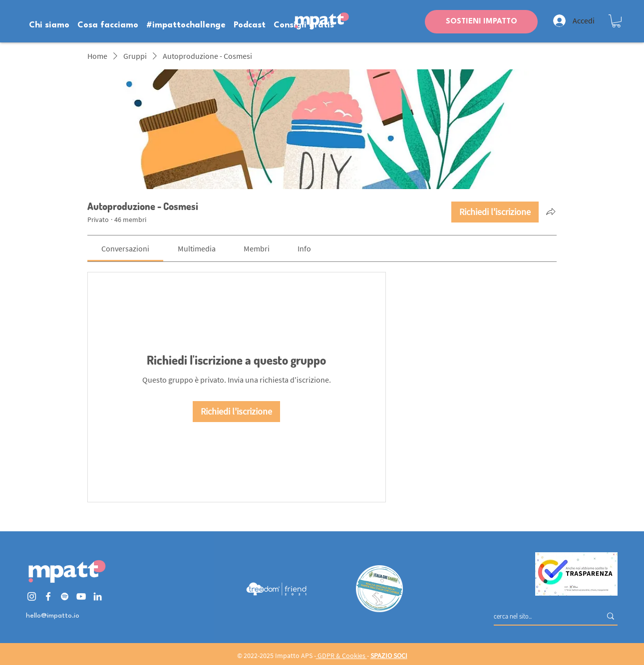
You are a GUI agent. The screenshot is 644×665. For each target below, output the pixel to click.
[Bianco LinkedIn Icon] (98, 596)
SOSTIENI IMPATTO (482, 22)
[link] (125, 248)
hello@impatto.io (53, 616)
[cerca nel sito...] (540, 616)
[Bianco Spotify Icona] (65, 596)
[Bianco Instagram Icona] (32, 596)
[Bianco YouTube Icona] (81, 596)
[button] (616, 21)
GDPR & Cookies (341, 656)
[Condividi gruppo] (551, 212)
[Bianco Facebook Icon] (48, 596)
